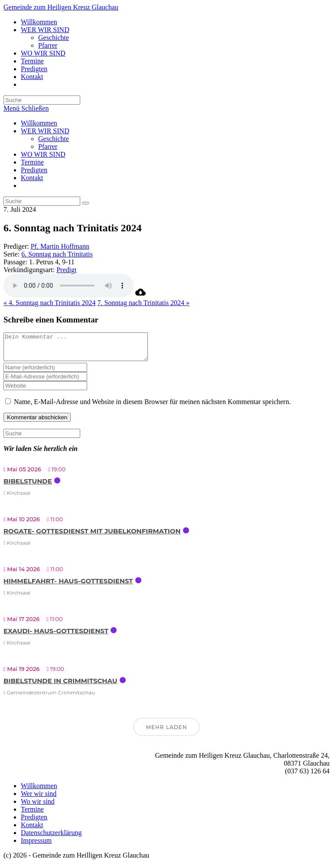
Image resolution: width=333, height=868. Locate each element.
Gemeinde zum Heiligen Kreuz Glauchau (61, 7)
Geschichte (54, 139)
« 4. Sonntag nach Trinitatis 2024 (49, 303)
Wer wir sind (39, 799)
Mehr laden (167, 732)
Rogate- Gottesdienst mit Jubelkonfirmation (92, 536)
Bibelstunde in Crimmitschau (60, 686)
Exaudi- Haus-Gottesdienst (56, 636)
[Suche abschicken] (85, 203)
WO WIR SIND (43, 154)
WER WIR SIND (45, 131)
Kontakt (32, 178)
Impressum (36, 846)
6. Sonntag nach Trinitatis (57, 254)
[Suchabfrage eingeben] (42, 100)
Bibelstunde (28, 486)
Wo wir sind (38, 807)
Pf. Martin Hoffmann (60, 246)
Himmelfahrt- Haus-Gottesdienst (68, 586)
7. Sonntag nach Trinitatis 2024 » (143, 303)
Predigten (34, 170)
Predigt (66, 270)
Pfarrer (48, 146)
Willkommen (39, 123)
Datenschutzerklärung (51, 838)
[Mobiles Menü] (26, 108)
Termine (32, 162)
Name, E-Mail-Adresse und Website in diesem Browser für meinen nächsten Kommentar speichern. (152, 407)
